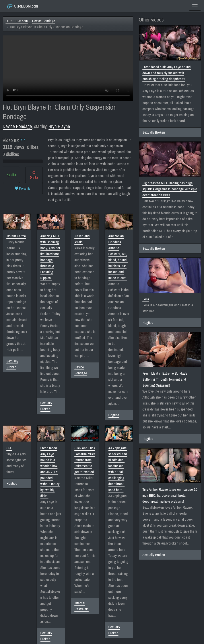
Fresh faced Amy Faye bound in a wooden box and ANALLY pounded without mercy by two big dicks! (50, 472)
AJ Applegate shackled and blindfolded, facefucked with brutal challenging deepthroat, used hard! (118, 469)
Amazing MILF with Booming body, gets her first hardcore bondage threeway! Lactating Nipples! (50, 257)
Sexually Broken (12, 364)
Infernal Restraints (82, 606)
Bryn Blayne (59, 126)
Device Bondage (44, 21)
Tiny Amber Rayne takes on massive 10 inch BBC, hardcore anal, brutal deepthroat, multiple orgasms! (170, 495)
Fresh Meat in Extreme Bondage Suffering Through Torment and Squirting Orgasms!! (165, 379)
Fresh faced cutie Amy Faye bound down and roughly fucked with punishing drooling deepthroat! (167, 73)
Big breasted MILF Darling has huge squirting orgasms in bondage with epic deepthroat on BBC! (170, 189)
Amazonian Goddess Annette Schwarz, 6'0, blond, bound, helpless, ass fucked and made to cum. (118, 257)
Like (11, 175)
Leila (146, 299)
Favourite (23, 189)
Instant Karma (16, 236)
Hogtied (114, 415)
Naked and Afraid (82, 239)
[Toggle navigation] (195, 6)
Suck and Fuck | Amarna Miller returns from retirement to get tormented (85, 460)
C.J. (9, 448)
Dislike (34, 175)
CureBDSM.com (22, 6)
